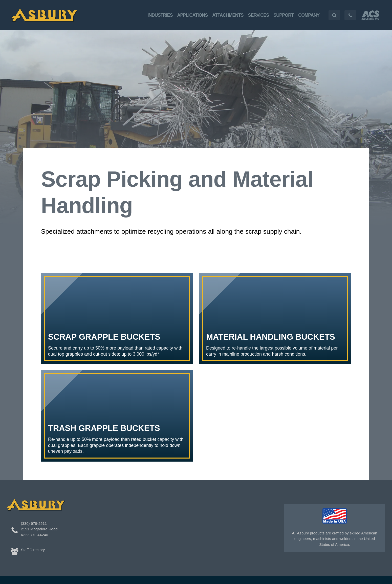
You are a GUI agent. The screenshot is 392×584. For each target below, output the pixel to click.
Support (284, 15)
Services (259, 15)
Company (309, 15)
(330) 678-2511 (34, 523)
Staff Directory (33, 550)
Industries (160, 15)
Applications (193, 15)
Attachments (228, 15)
